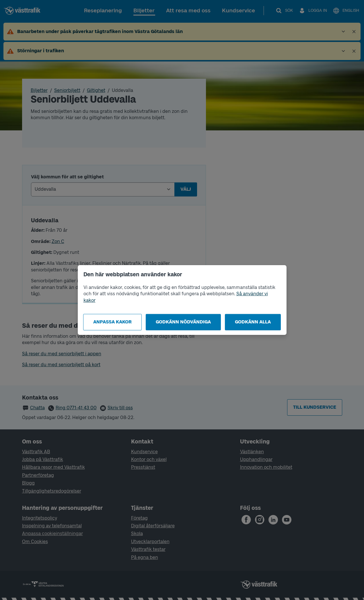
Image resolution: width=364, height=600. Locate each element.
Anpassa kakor (112, 322)
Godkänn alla (253, 322)
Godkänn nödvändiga (183, 322)
